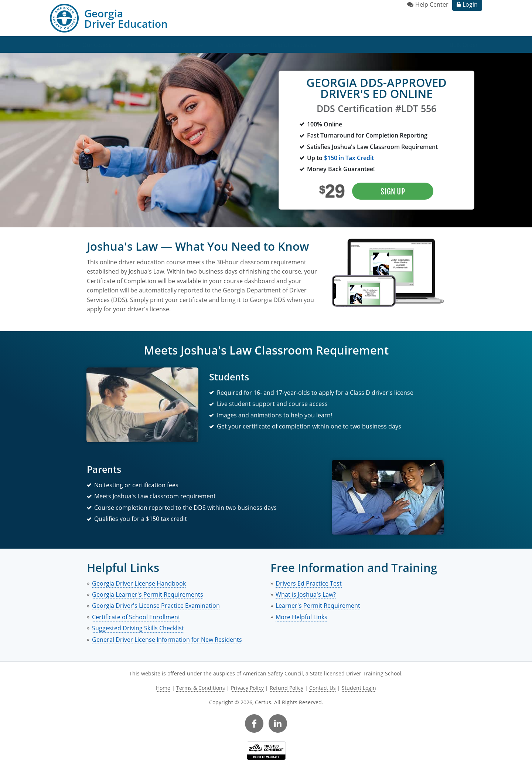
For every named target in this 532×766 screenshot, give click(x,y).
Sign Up (393, 191)
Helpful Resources (293, 45)
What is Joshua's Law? (178, 45)
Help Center (432, 4)
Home (62, 45)
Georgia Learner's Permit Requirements (148, 594)
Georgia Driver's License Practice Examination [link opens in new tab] (156, 606)
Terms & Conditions (201, 688)
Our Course (97, 45)
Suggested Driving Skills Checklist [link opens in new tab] (138, 628)
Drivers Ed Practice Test (309, 583)
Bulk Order (464, 45)
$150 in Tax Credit (349, 158)
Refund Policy (287, 688)
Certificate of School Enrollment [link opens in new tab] (136, 617)
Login (470, 4)
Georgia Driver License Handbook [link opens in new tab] (139, 583)
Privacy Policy (247, 688)
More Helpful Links (301, 617)
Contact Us (323, 688)
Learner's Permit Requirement (318, 606)
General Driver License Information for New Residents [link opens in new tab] (167, 640)
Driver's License (238, 45)
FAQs (131, 45)
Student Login (359, 688)
